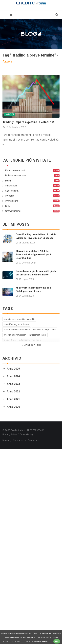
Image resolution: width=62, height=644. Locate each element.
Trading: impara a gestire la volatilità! (28, 122)
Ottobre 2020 (10, 564)
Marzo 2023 (10, 422)
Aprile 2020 (9, 588)
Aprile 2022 (9, 469)
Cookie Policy (27, 629)
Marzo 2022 (10, 473)
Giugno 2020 (10, 580)
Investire (10, 114)
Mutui (8, 181)
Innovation (11, 186)
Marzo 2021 (10, 533)
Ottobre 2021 (10, 505)
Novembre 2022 (12, 450)
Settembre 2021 (12, 509)
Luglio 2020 (9, 576)
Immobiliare (12, 201)
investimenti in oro (38, 335)
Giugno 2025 (10, 375)
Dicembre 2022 (11, 446)
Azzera (7, 61)
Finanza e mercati (15, 171)
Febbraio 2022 (11, 477)
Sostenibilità (12, 191)
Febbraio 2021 (11, 537)
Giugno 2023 (10, 410)
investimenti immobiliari (15, 335)
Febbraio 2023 (11, 426)
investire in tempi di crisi (45, 330)
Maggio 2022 (10, 465)
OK (57, 641)
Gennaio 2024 (10, 391)
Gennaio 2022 (10, 481)
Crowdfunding (13, 211)
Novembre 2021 (12, 501)
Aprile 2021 (9, 529)
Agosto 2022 (10, 461)
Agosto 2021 (10, 513)
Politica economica (16, 176)
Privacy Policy (10, 629)
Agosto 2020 (10, 572)
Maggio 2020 (10, 584)
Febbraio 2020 (11, 596)
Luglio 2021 (9, 517)
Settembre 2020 (12, 568)
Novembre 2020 (12, 560)
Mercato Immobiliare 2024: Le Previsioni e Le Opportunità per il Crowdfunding (34, 255)
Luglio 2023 (9, 406)
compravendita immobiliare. (17, 330)
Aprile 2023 (9, 418)
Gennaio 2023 (10, 430)
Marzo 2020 (10, 592)
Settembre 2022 (12, 457)
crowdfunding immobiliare (16, 324)
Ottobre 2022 (10, 454)
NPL (8, 206)
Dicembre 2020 (11, 556)
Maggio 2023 (10, 414)
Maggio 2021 (10, 525)
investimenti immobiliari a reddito (19, 319)
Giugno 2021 (10, 521)
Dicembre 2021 (11, 497)
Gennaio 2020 (10, 600)
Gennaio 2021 (10, 541)
